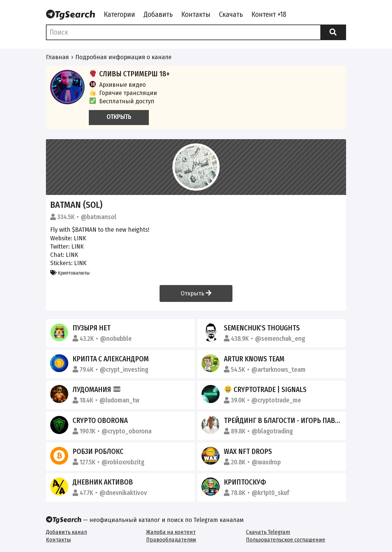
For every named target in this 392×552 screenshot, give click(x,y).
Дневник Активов (103, 482)
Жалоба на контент (171, 532)
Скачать (231, 14)
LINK (80, 238)
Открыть (196, 293)
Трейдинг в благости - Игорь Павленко (290, 421)
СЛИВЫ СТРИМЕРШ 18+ (129, 74)
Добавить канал (66, 532)
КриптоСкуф (245, 482)
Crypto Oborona (100, 421)
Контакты (196, 14)
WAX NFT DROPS (248, 451)
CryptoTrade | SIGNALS (265, 390)
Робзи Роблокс (98, 451)
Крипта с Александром (111, 359)
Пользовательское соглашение (286, 540)
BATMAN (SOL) (76, 205)
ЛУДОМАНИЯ (96, 390)
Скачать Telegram (268, 532)
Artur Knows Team (254, 359)
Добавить (158, 14)
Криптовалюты (70, 273)
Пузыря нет (92, 328)
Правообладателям (171, 540)
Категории (119, 14)
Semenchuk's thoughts (262, 328)
